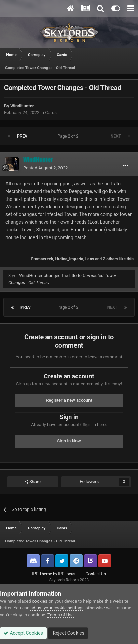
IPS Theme (42, 574)
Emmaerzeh (42, 259)
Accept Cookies (23, 633)
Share (33, 482)
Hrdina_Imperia (69, 259)
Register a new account (69, 400)
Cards (51, 112)
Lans (90, 259)
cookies (40, 601)
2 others (110, 259)
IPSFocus (67, 574)
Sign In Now (69, 441)
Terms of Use (61, 615)
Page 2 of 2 (69, 136)
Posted (46, 168)
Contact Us (96, 574)
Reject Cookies (68, 633)
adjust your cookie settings (57, 608)
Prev (22, 136)
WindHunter (22, 106)
